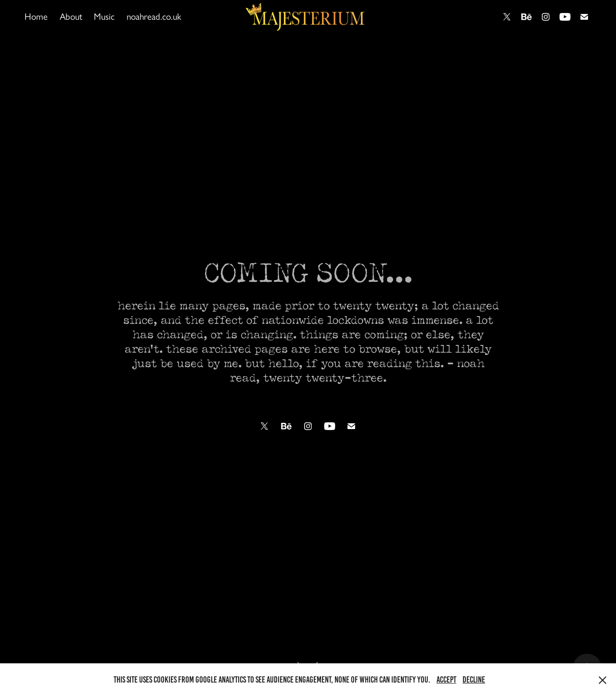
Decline (474, 680)
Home (36, 17)
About (71, 17)
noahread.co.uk (154, 17)
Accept (446, 680)
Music (104, 17)
